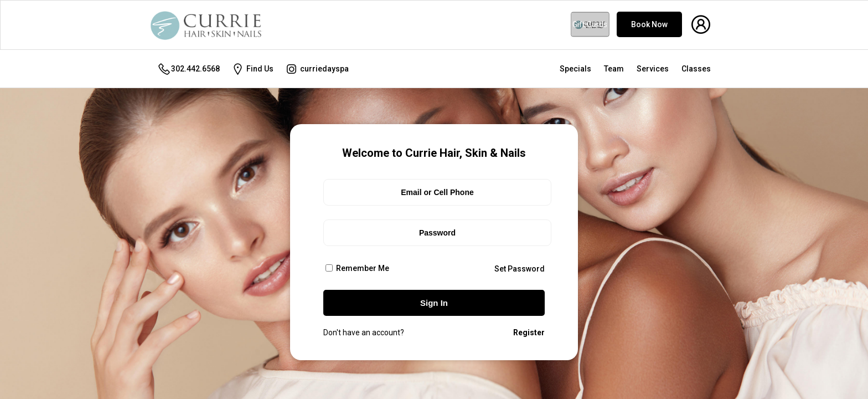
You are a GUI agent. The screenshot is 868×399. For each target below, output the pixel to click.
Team (614, 69)
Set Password (520, 269)
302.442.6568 (188, 69)
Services (653, 69)
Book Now (649, 24)
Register (529, 332)
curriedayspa (317, 69)
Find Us (252, 69)
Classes (696, 69)
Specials (575, 69)
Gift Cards (590, 24)
